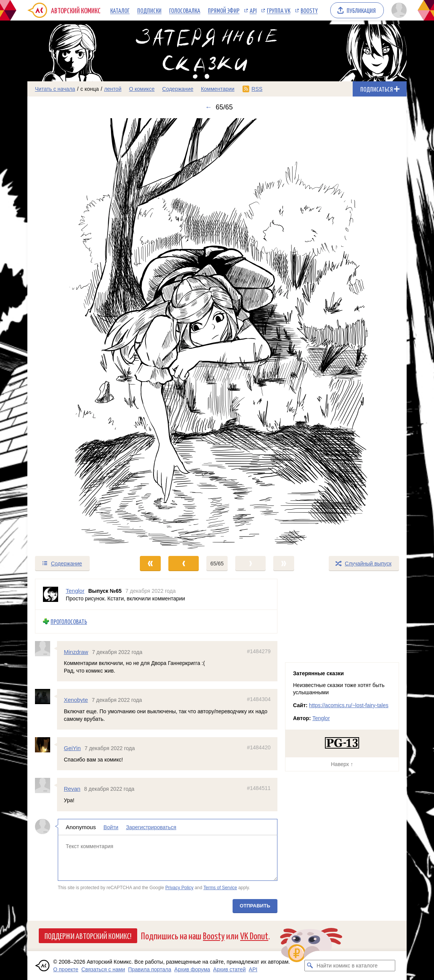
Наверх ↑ (342, 764)
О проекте (66, 969)
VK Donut (254, 935)
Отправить (255, 905)
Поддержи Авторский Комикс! (88, 936)
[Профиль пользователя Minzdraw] (46, 648)
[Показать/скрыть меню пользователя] (398, 10)
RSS (257, 89)
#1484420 (259, 747)
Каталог (120, 10)
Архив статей (230, 969)
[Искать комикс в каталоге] (310, 966)
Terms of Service (220, 888)
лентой (113, 89)
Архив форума (192, 969)
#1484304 (259, 699)
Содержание (178, 89)
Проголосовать (69, 621)
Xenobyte (76, 700)
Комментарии (218, 89)
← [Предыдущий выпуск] (208, 107)
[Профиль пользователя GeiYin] (46, 745)
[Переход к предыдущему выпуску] (75, 333)
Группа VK (279, 10)
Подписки (149, 10)
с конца (90, 89)
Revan (72, 789)
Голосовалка (185, 10)
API (253, 10)
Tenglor (321, 718)
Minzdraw (76, 651)
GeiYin (72, 748)
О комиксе (142, 89)
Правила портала (150, 969)
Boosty (309, 10)
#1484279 (259, 651)
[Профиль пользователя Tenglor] (51, 594)
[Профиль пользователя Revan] (46, 785)
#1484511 (259, 788)
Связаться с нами (103, 969)
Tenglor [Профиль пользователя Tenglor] (75, 591)
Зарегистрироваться (151, 827)
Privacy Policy (179, 888)
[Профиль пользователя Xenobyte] (46, 697)
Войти (111, 827)
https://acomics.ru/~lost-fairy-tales (349, 705)
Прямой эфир (224, 10)
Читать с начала (55, 89)
